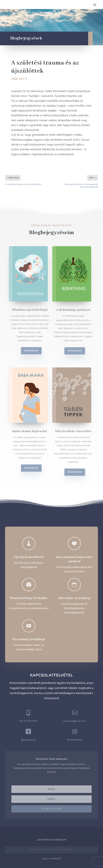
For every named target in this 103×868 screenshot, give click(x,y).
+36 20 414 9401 (28, 721)
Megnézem (33, 351)
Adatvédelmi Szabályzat (52, 840)
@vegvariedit (28, 740)
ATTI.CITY (56, 859)
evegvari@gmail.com (75, 721)
